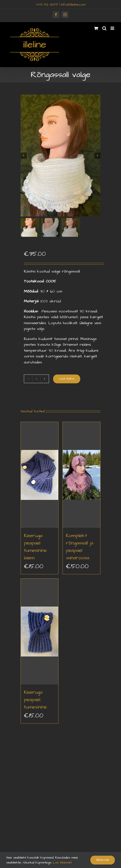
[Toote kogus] (36, 379)
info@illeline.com (73, 5)
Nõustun (103, 860)
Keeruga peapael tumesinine (35, 699)
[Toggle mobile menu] (113, 28)
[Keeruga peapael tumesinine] (40, 631)
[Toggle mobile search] (104, 28)
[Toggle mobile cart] (96, 28)
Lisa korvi (67, 378)
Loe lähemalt (62, 862)
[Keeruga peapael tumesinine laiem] (40, 475)
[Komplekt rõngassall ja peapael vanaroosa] (81, 475)
